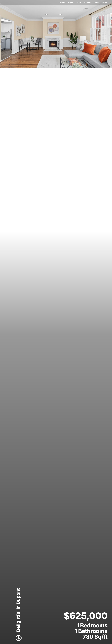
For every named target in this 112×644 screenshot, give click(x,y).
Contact (105, 3)
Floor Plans (88, 3)
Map (97, 3)
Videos (79, 3)
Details (62, 3)
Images (70, 3)
